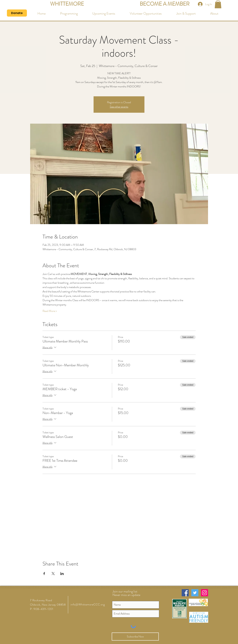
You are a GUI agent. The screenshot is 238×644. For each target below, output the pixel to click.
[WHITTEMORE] (67, 4)
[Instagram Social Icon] (204, 593)
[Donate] (17, 13)
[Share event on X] (53, 574)
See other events (119, 107)
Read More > (50, 311)
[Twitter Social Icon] (195, 593)
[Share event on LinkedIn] (62, 574)
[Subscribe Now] (135, 637)
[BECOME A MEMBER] (165, 4)
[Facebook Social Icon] (185, 593)
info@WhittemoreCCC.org (88, 604)
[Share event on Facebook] (44, 574)
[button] (218, 4)
